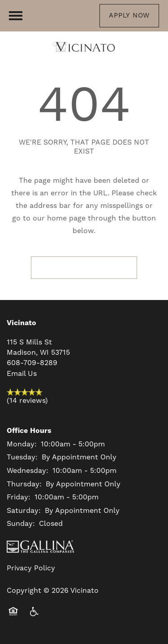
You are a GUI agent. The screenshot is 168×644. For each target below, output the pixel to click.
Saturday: (24, 511)
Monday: (22, 444)
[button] (129, 16)
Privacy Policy (31, 568)
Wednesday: (28, 471)
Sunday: (21, 524)
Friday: (19, 497)
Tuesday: (22, 457)
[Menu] (16, 16)
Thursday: (24, 484)
